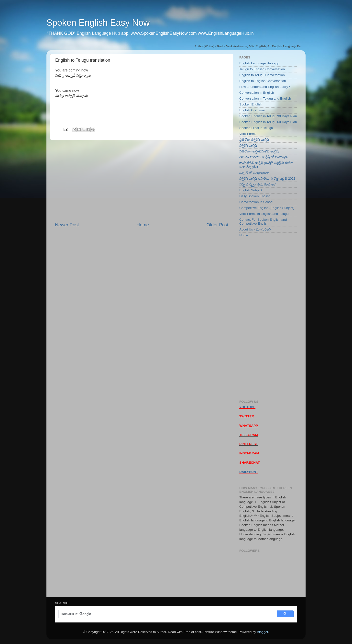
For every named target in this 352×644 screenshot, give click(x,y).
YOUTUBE (247, 407)
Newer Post (67, 225)
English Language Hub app (259, 63)
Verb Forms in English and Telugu (264, 214)
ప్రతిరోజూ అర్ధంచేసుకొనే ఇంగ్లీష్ (259, 151)
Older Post (217, 225)
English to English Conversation (263, 81)
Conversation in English (257, 93)
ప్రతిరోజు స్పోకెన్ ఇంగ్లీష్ (254, 140)
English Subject (251, 190)
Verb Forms (248, 134)
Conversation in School (256, 202)
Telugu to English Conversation (262, 69)
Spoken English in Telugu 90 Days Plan (268, 116)
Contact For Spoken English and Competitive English (263, 222)
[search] (165, 614)
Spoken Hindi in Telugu (256, 128)
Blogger (263, 632)
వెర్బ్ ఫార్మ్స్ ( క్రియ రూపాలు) (258, 184)
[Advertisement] (142, 181)
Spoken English (251, 104)
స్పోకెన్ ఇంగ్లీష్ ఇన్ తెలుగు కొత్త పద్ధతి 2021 (267, 178)
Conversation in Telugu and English (265, 98)
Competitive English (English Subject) (267, 208)
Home (143, 225)
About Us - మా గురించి (255, 229)
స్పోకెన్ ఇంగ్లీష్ (248, 145)
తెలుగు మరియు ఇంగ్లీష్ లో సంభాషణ (263, 157)
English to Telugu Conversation (262, 75)
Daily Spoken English (255, 196)
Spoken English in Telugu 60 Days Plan (268, 122)
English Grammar (252, 110)
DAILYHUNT (249, 472)
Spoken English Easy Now (98, 23)
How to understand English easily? (265, 87)
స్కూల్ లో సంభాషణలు (254, 173)
